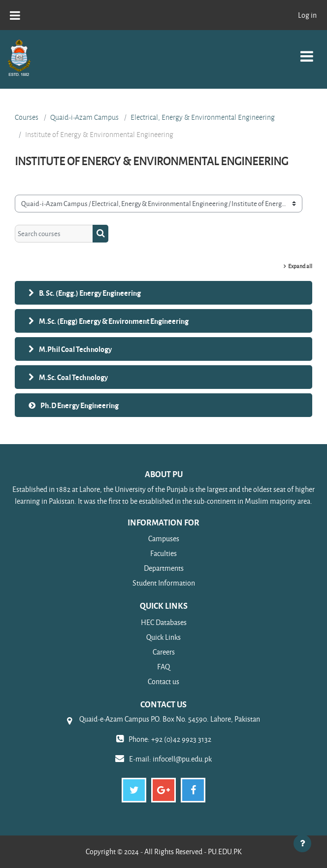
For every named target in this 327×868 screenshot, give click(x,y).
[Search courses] (54, 234)
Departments (164, 568)
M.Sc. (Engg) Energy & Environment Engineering (114, 321)
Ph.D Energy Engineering (80, 405)
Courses (27, 117)
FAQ (163, 667)
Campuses (164, 538)
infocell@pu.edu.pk (182, 759)
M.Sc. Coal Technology (73, 377)
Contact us (163, 681)
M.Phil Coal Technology (75, 349)
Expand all (300, 266)
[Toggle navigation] (307, 51)
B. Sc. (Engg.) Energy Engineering (90, 293)
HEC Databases (164, 622)
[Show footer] (302, 843)
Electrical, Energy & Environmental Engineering (203, 117)
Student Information (164, 583)
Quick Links (163, 637)
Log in (307, 15)
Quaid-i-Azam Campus (84, 117)
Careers (164, 652)
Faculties (163, 553)
